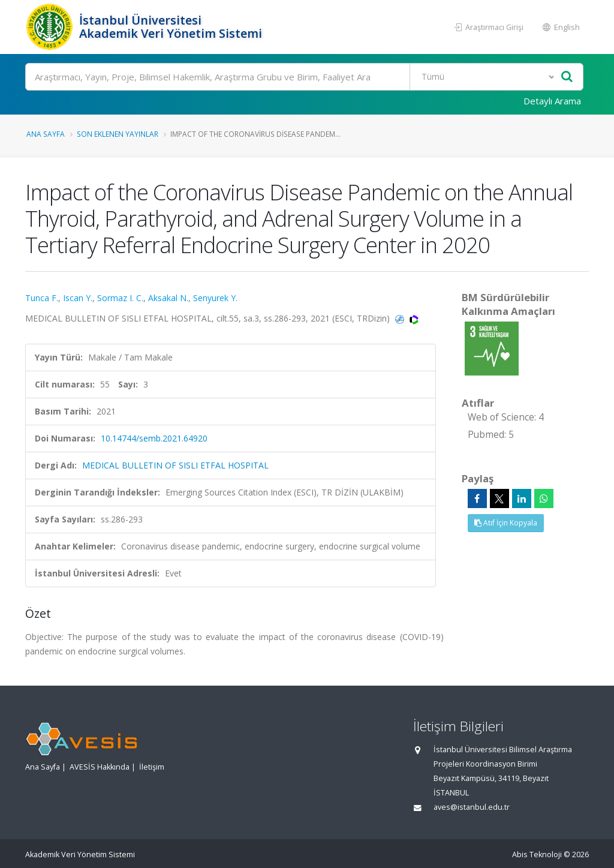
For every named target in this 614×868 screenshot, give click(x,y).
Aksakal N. (168, 298)
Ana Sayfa (46, 134)
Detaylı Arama (552, 101)
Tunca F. (42, 298)
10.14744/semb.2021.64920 (154, 438)
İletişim (152, 767)
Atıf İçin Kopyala (506, 523)
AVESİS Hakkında (100, 767)
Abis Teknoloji (537, 855)
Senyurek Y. (215, 298)
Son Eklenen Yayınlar (118, 134)
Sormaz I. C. (120, 298)
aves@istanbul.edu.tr (472, 807)
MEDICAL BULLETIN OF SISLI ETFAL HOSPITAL (175, 465)
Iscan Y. (78, 298)
